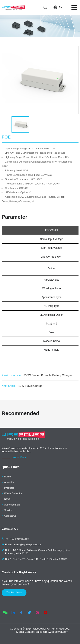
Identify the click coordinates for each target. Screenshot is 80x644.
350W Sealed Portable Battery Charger (37, 375)
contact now (14, 592)
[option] (40, 80)
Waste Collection (13, 493)
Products (9, 488)
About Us (9, 482)
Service (8, 510)
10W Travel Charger (23, 386)
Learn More (19, 457)
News (7, 499)
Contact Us (10, 516)
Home (8, 477)
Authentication (12, 505)
